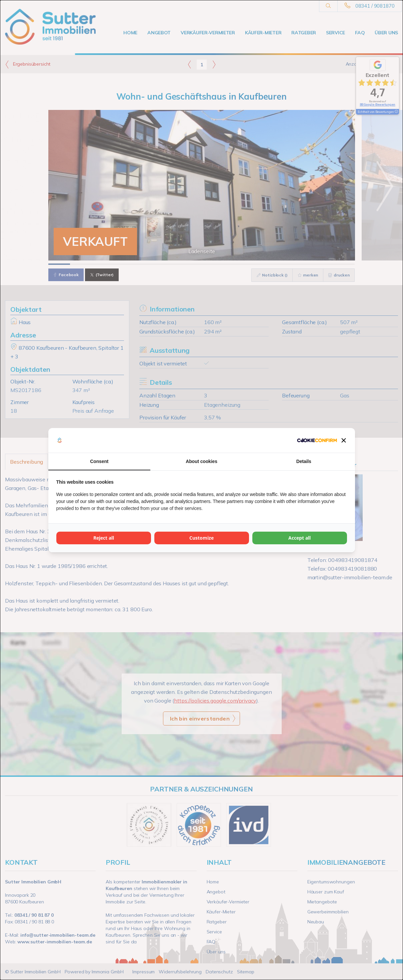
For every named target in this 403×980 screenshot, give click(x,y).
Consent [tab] (99, 461)
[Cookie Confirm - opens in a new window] (317, 440)
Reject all (104, 538)
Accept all (299, 538)
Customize (201, 538)
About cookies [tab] (201, 461)
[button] (344, 440)
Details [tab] (304, 461)
